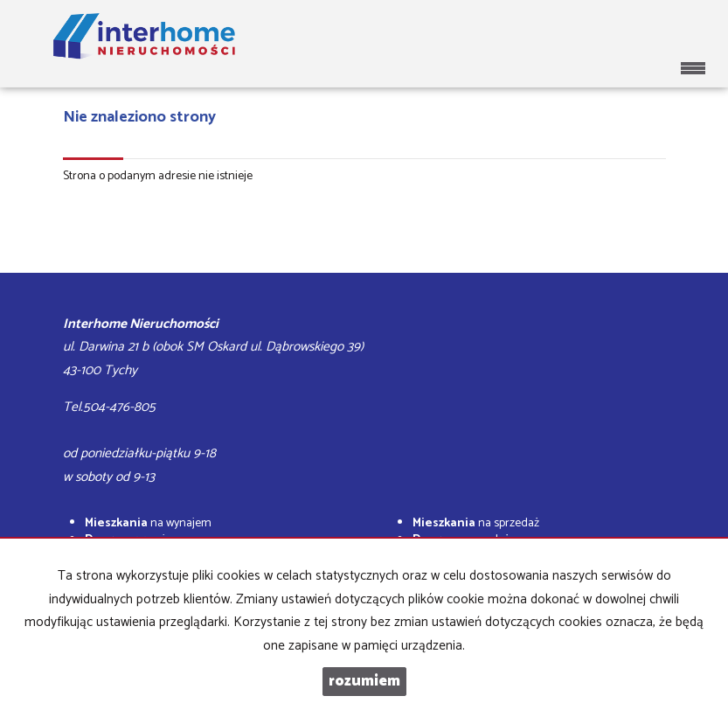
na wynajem (148, 523)
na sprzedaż (476, 523)
